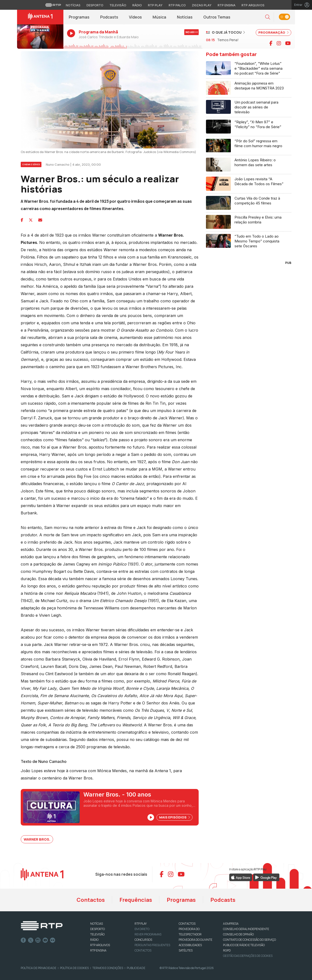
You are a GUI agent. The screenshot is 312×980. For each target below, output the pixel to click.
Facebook (23, 940)
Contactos (91, 900)
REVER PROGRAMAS (148, 934)
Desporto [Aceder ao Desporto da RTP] (95, 5)
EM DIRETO (142, 929)
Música (159, 17)
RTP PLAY (141, 924)
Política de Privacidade (39, 968)
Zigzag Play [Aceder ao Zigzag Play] (202, 5)
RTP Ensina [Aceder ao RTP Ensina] (227, 5)
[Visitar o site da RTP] (53, 5)
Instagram (38, 940)
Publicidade (136, 968)
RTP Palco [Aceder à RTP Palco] (177, 5)
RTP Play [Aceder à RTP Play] (155, 5)
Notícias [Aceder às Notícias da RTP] (73, 5)
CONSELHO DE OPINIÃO (238, 934)
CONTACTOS (187, 924)
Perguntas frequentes (152, 945)
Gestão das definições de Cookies (248, 956)
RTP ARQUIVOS (100, 945)
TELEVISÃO (97, 934)
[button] (268, 17)
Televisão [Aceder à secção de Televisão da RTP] (118, 5)
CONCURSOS (143, 940)
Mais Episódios (175, 817)
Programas (79, 17)
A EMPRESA (231, 924)
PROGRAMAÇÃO (273, 32)
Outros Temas (217, 17)
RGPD (227, 950)
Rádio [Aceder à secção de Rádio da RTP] (137, 5)
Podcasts (109, 17)
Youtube (45, 940)
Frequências (136, 900)
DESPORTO (97, 929)
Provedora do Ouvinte (195, 940)
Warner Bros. (37, 839)
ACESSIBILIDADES (190, 945)
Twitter (31, 940)
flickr (53, 940)
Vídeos (135, 17)
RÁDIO (94, 940)
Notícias (185, 17)
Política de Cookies (74, 968)
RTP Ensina (98, 950)
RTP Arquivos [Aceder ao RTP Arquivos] (253, 5)
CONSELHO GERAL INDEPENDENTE (246, 929)
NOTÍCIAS (97, 924)
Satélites (186, 950)
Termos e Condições (108, 968)
